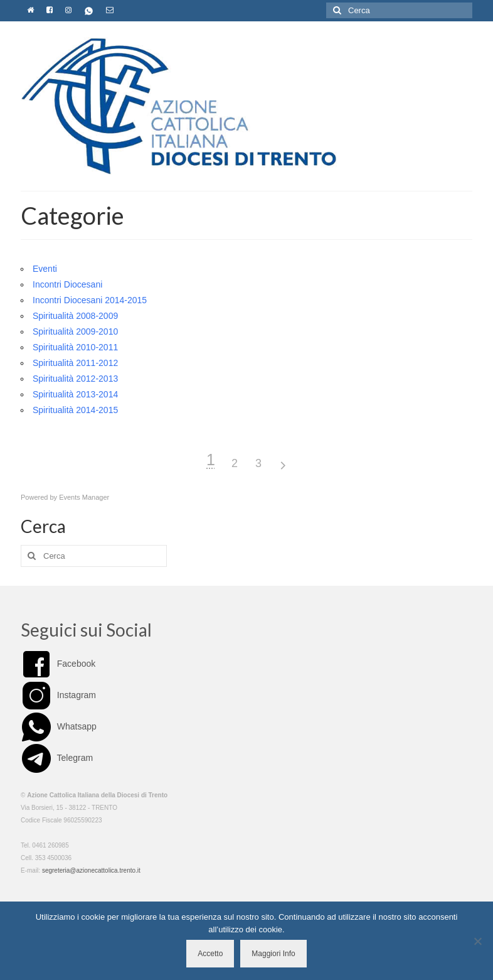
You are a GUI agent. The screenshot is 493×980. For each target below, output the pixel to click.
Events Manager (84, 497)
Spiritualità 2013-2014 (75, 394)
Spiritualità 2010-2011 (75, 347)
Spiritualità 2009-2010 (75, 331)
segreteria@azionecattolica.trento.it (91, 870)
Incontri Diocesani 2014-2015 (90, 300)
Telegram (57, 758)
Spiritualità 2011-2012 (75, 363)
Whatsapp (59, 726)
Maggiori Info (273, 954)
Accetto (210, 954)
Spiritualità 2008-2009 (75, 316)
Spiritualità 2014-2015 (75, 410)
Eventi (45, 269)
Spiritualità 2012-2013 (75, 379)
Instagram (58, 695)
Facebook (58, 664)
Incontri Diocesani (67, 284)
